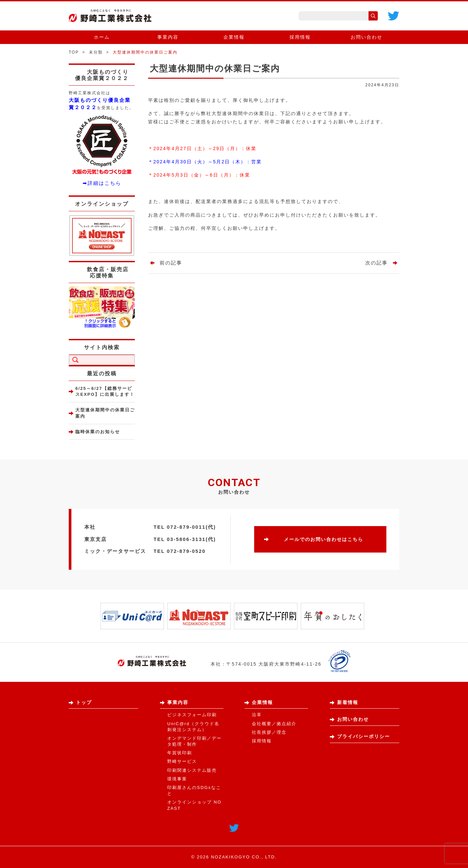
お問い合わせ (367, 37)
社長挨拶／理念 (269, 732)
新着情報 (348, 702)
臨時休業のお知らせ (98, 432)
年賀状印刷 (180, 753)
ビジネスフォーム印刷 (192, 715)
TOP (74, 52)
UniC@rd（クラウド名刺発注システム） (193, 727)
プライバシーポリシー (364, 736)
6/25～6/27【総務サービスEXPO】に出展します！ (105, 391)
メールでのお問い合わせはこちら (324, 539)
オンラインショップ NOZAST (194, 805)
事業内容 (168, 37)
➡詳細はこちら (102, 183)
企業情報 (234, 37)
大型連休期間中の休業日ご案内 (105, 413)
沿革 (257, 715)
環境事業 (177, 779)
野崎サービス (182, 761)
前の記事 (171, 263)
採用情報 (300, 37)
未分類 (96, 52)
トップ (84, 702)
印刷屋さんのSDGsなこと (194, 790)
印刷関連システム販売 (192, 770)
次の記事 (376, 263)
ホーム (102, 37)
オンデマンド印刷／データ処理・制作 (195, 741)
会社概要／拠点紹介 (274, 724)
